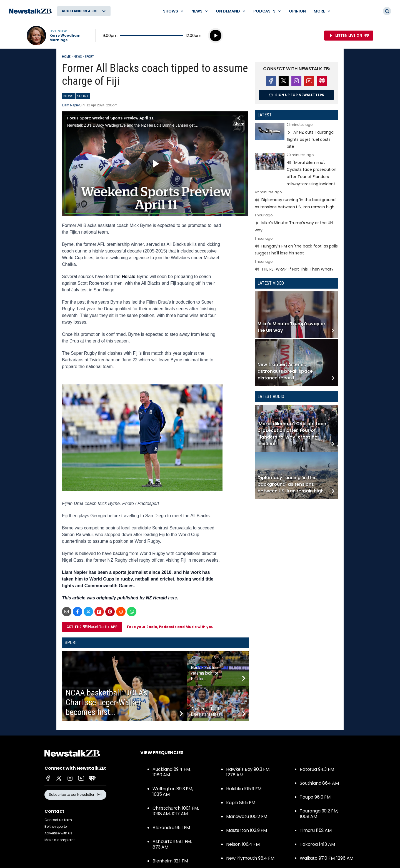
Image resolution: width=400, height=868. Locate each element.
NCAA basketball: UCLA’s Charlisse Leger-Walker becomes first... (106, 702)
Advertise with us (58, 833)
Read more (296, 137)
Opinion (297, 11)
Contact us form (58, 820)
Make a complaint (60, 840)
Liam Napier (71, 105)
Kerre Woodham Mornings (65, 38)
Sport (89, 57)
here (172, 598)
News (78, 57)
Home (66, 57)
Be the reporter (56, 826)
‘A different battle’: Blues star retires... (207, 711)
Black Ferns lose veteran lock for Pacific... (205, 673)
